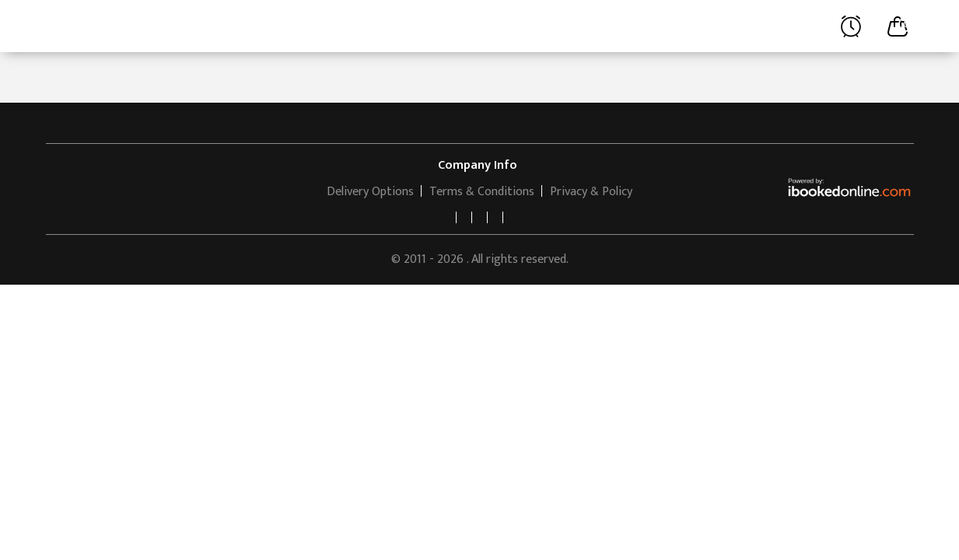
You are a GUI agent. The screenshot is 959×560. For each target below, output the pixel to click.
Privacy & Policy (591, 192)
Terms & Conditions (482, 192)
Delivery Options (370, 192)
